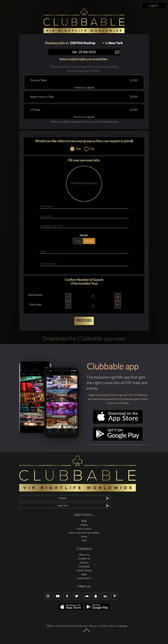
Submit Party (84, 578)
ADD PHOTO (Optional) (84, 183)
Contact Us (84, 558)
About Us (84, 554)
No (89, 149)
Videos (84, 525)
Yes (75, 149)
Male (78, 241)
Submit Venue (84, 570)
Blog (84, 521)
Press (84, 537)
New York (116, 43)
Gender (84, 235)
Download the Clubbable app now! (84, 338)
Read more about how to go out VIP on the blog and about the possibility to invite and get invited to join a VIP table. (118, 399)
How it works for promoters (84, 533)
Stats (84, 574)
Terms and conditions (62, 626)
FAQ (84, 540)
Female (89, 241)
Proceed (84, 321)
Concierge (84, 566)
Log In (154, 5)
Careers (84, 562)
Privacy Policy (88, 626)
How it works (84, 529)
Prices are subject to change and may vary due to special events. (84, 121)
